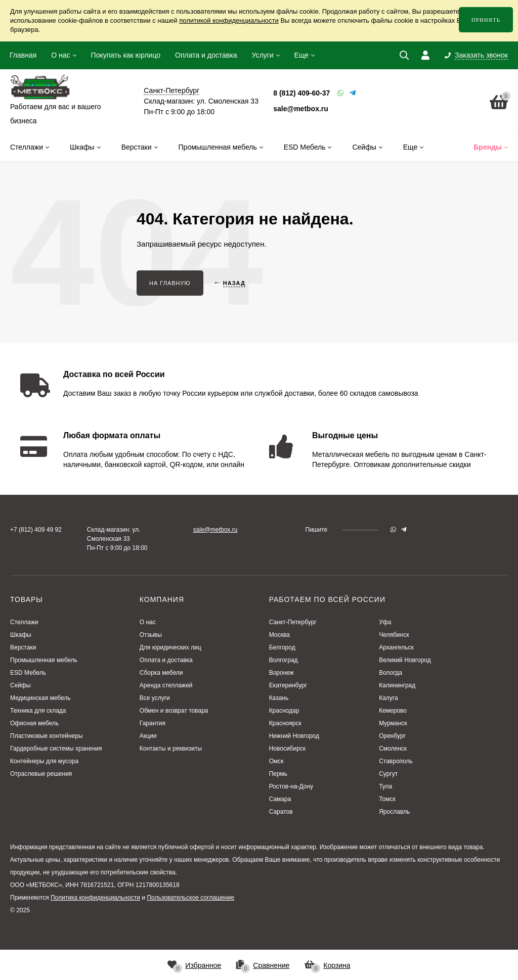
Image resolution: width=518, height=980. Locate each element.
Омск (276, 761)
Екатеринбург (288, 685)
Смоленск (393, 749)
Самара (280, 799)
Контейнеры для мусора (44, 761)
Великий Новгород (405, 660)
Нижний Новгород (294, 736)
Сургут (388, 774)
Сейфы (20, 685)
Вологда (391, 673)
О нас (60, 55)
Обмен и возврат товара (174, 711)
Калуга (388, 698)
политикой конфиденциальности (229, 20)
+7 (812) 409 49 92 (36, 530)
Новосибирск (287, 749)
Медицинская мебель (40, 698)
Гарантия (153, 723)
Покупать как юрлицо (126, 55)
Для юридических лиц (170, 647)
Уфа (385, 622)
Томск (387, 799)
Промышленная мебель (44, 660)
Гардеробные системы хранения (56, 749)
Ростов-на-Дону (291, 786)
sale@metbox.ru (301, 109)
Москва (279, 635)
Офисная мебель (34, 723)
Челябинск (394, 635)
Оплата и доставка (206, 55)
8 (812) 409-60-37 (301, 93)
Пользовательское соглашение (190, 898)
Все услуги (155, 698)
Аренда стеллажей (166, 685)
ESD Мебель (28, 673)
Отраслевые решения (41, 774)
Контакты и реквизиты (171, 749)
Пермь (278, 774)
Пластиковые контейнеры (47, 736)
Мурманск (393, 723)
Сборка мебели (161, 673)
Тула (385, 786)
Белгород (282, 647)
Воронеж (282, 673)
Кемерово (393, 711)
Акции (148, 736)
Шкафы (21, 635)
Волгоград (284, 660)
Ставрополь (396, 761)
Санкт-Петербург (293, 622)
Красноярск (285, 723)
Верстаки (23, 647)
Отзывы (151, 635)
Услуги (262, 55)
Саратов (281, 812)
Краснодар (284, 711)
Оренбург (392, 736)
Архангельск (396, 647)
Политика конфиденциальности (95, 898)
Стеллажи (24, 622)
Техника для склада (38, 711)
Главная (23, 55)
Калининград (397, 685)
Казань (279, 698)
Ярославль (394, 812)
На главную (170, 283)
